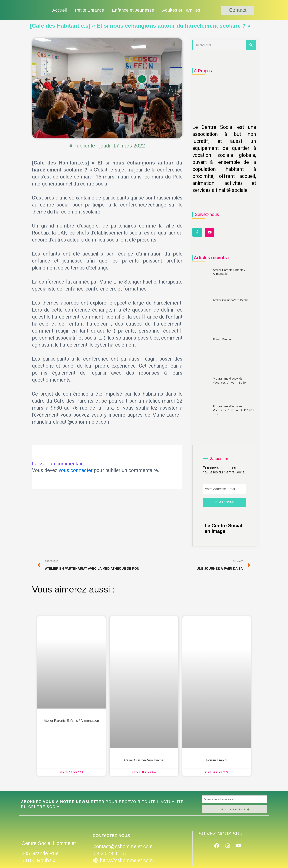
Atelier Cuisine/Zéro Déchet (231, 301)
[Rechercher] (251, 45)
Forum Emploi (222, 340)
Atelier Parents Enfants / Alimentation (71, 721)
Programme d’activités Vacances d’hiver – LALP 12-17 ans (234, 411)
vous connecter (76, 470)
